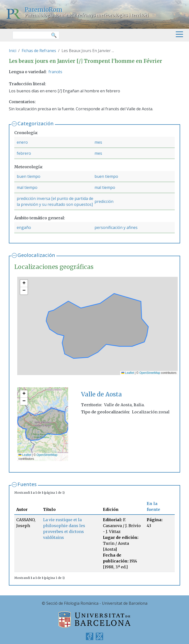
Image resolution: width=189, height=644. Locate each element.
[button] (24, 283)
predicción (104, 201)
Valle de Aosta (101, 394)
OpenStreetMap (150, 373)
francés (55, 72)
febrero (24, 153)
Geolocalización (36, 255)
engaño (24, 227)
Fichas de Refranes (39, 51)
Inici (13, 51)
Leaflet (128, 373)
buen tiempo (29, 176)
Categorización (36, 123)
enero (22, 142)
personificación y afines (116, 227)
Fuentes (27, 484)
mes (98, 142)
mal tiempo (27, 187)
